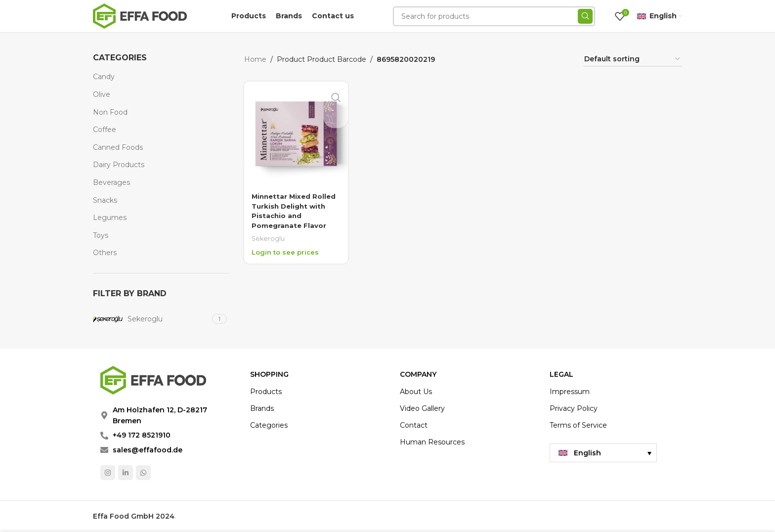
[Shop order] (633, 60)
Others (105, 253)
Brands (262, 408)
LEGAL (561, 374)
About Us (416, 392)
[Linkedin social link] (126, 473)
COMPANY (418, 374)
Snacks (105, 200)
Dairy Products (119, 165)
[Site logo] (140, 15)
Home (255, 59)
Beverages (111, 182)
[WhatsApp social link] (143, 473)
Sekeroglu (269, 236)
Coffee (105, 130)
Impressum (570, 392)
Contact (414, 425)
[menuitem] (603, 453)
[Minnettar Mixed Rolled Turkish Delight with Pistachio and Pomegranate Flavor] (295, 133)
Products (266, 392)
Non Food (110, 112)
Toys (101, 235)
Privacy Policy (574, 408)
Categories (269, 425)
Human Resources (432, 442)
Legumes (110, 218)
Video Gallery (422, 408)
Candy (104, 77)
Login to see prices (287, 250)
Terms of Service (578, 425)
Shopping (269, 374)
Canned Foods (118, 147)
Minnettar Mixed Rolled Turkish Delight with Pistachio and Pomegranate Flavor (294, 209)
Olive (102, 94)
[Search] (494, 16)
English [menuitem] (587, 453)
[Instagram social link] (108, 473)
